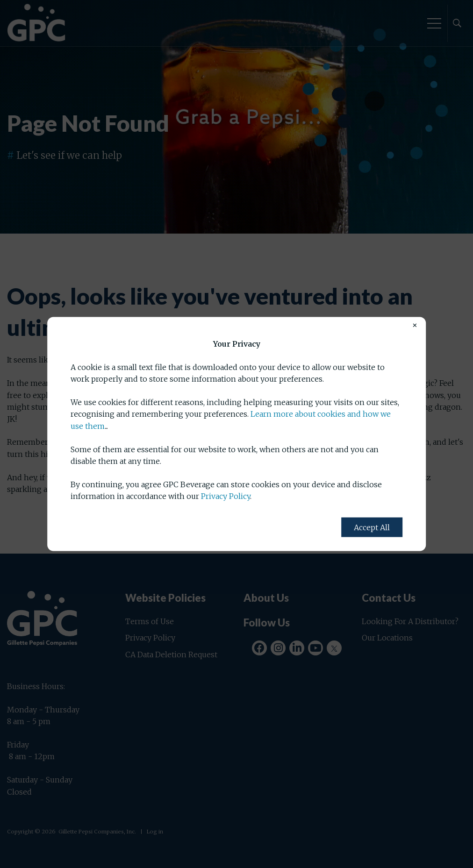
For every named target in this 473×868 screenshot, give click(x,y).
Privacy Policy (226, 496)
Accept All (372, 527)
